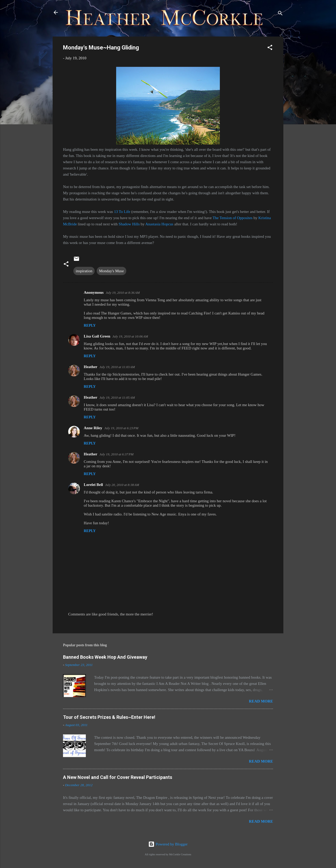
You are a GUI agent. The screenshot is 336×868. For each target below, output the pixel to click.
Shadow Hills (129, 224)
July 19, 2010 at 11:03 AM (117, 367)
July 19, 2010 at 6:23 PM (121, 428)
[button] (270, 48)
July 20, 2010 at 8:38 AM (122, 485)
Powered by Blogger (168, 844)
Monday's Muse (111, 271)
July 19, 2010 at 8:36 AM (123, 293)
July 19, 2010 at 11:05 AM (117, 397)
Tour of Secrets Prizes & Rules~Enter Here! (109, 717)
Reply (90, 325)
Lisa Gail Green (97, 336)
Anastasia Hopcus (159, 224)
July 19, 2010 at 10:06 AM (130, 336)
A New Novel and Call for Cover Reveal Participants (118, 777)
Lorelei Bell (93, 485)
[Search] (280, 14)
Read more (261, 701)
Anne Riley (93, 428)
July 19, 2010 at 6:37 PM (116, 454)
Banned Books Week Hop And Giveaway (105, 657)
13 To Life (122, 212)
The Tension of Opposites (233, 218)
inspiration (84, 271)
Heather (90, 367)
